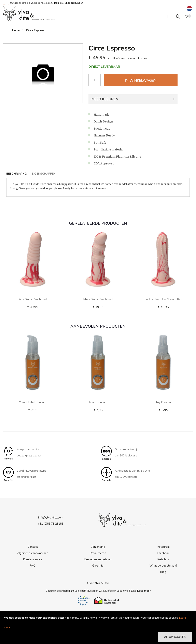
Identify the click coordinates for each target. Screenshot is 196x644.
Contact (33, 547)
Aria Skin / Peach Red (33, 299)
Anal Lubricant (98, 402)
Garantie (98, 566)
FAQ (33, 566)
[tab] (19, 174)
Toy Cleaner (163, 402)
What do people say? (163, 566)
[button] (189, 9)
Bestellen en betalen (98, 560)
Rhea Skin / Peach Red (98, 299)
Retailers (163, 560)
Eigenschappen (44, 174)
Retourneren (98, 553)
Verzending (98, 547)
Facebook (163, 553)
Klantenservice (33, 560)
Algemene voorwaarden (33, 553)
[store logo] (29, 13)
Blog (163, 572)
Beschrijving (17, 174)
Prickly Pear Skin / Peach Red (163, 299)
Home (16, 30)
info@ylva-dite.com (51, 518)
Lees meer (144, 591)
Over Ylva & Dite (98, 583)
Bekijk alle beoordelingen (69, 3)
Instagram (163, 547)
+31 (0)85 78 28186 (51, 524)
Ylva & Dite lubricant (33, 402)
